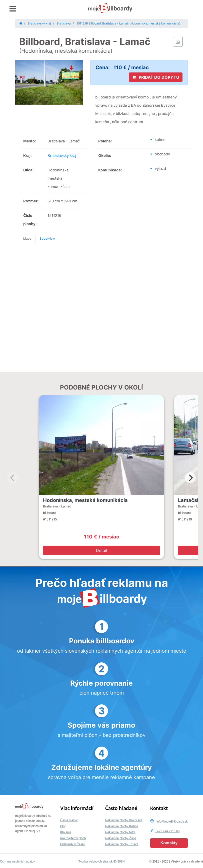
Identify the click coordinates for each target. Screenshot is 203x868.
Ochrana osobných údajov (17, 862)
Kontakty (169, 843)
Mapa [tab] (27, 238)
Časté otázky (69, 820)
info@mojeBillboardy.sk (172, 822)
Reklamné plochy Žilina (121, 838)
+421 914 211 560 (167, 831)
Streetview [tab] (47, 238)
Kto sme (66, 832)
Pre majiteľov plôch (73, 838)
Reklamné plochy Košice (122, 826)
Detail (101, 550)
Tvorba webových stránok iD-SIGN (102, 862)
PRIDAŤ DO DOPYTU (156, 77)
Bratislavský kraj (62, 156)
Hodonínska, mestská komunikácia (85, 500)
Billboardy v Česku (73, 844)
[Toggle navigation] (13, 9)
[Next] (190, 478)
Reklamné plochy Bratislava (124, 820)
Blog (63, 826)
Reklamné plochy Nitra (120, 832)
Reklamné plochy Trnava (122, 844)
